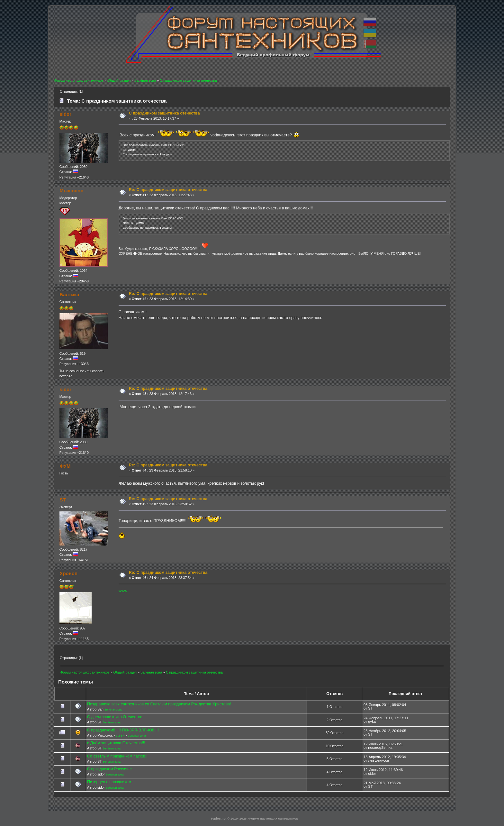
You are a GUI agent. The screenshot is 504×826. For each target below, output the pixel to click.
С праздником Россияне (109, 769)
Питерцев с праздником (109, 782)
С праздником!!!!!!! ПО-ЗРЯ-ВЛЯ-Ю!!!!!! (123, 730)
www (123, 591)
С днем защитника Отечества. (115, 717)
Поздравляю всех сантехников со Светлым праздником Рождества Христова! (159, 704)
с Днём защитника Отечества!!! (116, 743)
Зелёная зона (113, 710)
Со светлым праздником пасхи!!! (117, 756)
